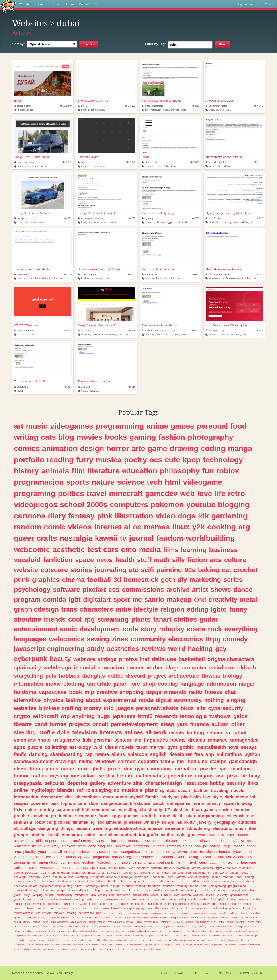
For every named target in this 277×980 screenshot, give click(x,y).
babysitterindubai (216, 162)
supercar (150, 166)
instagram (175, 917)
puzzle (35, 747)
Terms (244, 973)
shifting (23, 940)
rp (162, 790)
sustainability (65, 895)
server (52, 909)
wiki (98, 747)
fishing (249, 877)
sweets (110, 931)
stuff (144, 560)
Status (231, 973)
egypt (169, 222)
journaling (110, 570)
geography (225, 822)
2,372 (131, 162)
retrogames (81, 895)
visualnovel (48, 881)
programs (235, 909)
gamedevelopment (134, 724)
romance (218, 740)
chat (230, 692)
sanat (185, 917)
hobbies (69, 676)
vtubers (159, 846)
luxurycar (20, 218)
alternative (27, 700)
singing (236, 700)
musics (85, 927)
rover (28, 166)
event (180, 857)
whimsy (151, 822)
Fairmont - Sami (88, 157)
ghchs (98, 769)
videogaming (217, 886)
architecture (184, 676)
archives (63, 909)
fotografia (148, 835)
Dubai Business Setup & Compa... (100, 269)
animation (60, 448)
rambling (229, 931)
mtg (129, 913)
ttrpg (213, 639)
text (153, 881)
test (94, 549)
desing (238, 927)
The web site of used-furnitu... (161, 325)
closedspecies (82, 890)
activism (40, 816)
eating (50, 890)
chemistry (52, 846)
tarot (142, 747)
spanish (231, 803)
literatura (174, 846)
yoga (42, 852)
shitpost (65, 917)
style (217, 797)
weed (203, 862)
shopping (132, 692)
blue (211, 835)
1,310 (258, 162)
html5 (145, 716)
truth (111, 904)
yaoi (182, 724)
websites (25, 708)
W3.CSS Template (26, 325)
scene (196, 629)
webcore (84, 659)
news (105, 560)
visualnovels (119, 747)
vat (146, 278)
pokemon (167, 504)
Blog (199, 973)
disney (27, 922)
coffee (116, 676)
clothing (74, 684)
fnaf (144, 659)
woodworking (254, 945)
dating (52, 931)
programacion (39, 482)
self (126, 945)
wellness (198, 895)
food (239, 426)
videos (80, 527)
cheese (119, 936)
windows (105, 761)
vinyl (259, 922)
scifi (147, 570)
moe (47, 945)
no (116, 790)
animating (99, 936)
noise (30, 810)
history (26, 471)
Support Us (88, 4)
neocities (255, 913)
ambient (50, 895)
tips (249, 940)
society (205, 904)
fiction (197, 560)
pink (105, 516)
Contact (259, 973)
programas (148, 873)
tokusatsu (36, 949)
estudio (248, 904)
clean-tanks (22, 274)
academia (20, 886)
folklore (234, 913)
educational (125, 828)
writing (26, 437)
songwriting (40, 931)
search (216, 877)
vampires (24, 740)
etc (134, 570)
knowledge (92, 886)
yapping (38, 895)
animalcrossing (224, 927)
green (65, 873)
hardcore (182, 881)
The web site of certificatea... (224, 269)
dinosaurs (72, 835)
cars (111, 549)
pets (51, 676)
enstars (143, 881)
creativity (223, 599)
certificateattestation (218, 274)
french (121, 913)
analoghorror (154, 904)
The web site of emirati (93, 101)
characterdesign (164, 783)
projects (79, 724)
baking (209, 570)
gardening (229, 516)
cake (207, 945)
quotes (132, 899)
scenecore (85, 816)
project (157, 676)
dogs (187, 516)
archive (178, 589)
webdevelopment (33, 761)
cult (16, 940)
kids (99, 913)
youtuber (74, 927)
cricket (192, 877)
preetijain (84, 387)
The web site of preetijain (94, 381)
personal (212, 426)
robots (68, 769)
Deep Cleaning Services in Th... (99, 325)
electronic (222, 828)
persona (139, 862)
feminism (23, 822)
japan (121, 684)
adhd (17, 927)
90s (190, 570)
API (208, 973)
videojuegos (36, 504)
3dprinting (218, 862)
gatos (241, 716)
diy (182, 580)
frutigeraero (67, 740)
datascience (233, 940)
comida (55, 599)
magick (203, 931)
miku (103, 868)
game (157, 448)
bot (38, 913)
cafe (235, 841)
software (66, 589)
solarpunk (19, 936)
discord (136, 676)
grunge (21, 835)
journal (141, 538)
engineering (66, 649)
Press (218, 973)
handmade (78, 917)
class (136, 913)
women (169, 891)
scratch (242, 835)
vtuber (155, 668)
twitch (159, 803)
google (190, 922)
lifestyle (146, 609)
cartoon (127, 761)
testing (75, 700)
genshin (103, 740)
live (105, 913)
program (27, 599)
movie (53, 684)
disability (27, 931)
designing (48, 828)
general (235, 891)
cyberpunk (31, 659)
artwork (111, 877)
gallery (98, 783)
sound (128, 873)
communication (103, 917)
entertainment (36, 629)
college (215, 846)
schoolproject (106, 895)
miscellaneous (53, 940)
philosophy (180, 471)
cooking (221, 527)
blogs (173, 668)
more (154, 931)
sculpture (117, 886)
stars (93, 803)
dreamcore (52, 797)
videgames (19, 945)
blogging (234, 504)
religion (172, 609)
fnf (80, 790)
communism (104, 810)
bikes (112, 913)
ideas (244, 873)
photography (101, 166)
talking (67, 904)
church (36, 922)
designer (76, 936)
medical (208, 868)
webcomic (32, 549)
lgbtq (219, 609)
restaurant (97, 877)
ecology (89, 862)
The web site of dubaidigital (32, 381)
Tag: (155, 44)
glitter (73, 940)
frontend (219, 931)
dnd (200, 599)
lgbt (74, 599)
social (87, 668)
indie (123, 609)
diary (57, 516)
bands (112, 881)
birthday (251, 776)
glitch (221, 899)
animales (178, 873)
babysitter (218, 166)
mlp (89, 692)
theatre (23, 724)
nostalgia (76, 538)
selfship (47, 913)
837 (132, 218)
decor (224, 917)
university (222, 895)
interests (111, 732)
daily (211, 927)
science (131, 482)
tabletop (20, 868)
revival (130, 922)
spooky (184, 936)
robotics (43, 822)
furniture (168, 335)
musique (110, 936)
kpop (192, 460)
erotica (18, 904)
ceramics (144, 899)
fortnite (125, 776)
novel (64, 841)
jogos (52, 769)
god (192, 835)
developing (109, 940)
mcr (116, 852)
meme (102, 754)
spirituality (28, 668)
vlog (101, 846)
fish (87, 740)
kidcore (101, 881)
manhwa (135, 841)
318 (68, 387)
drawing (184, 448)
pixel (186, 797)
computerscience (135, 852)
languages (30, 639)
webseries (111, 899)
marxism (127, 927)
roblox (228, 471)
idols (247, 927)
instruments (136, 945)
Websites (25, 4)
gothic (187, 747)
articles (223, 913)
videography (24, 857)
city (218, 335)
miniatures (79, 945)
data (171, 790)
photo (44, 740)
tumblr (249, 852)
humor (21, 776)
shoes (46, 877)
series (233, 580)
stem (231, 936)
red (19, 949)
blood (92, 922)
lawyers (220, 110)
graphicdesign (36, 609)
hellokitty (186, 822)
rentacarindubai (24, 331)
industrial (240, 922)
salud (33, 868)
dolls (63, 732)
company (97, 278)
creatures (178, 931)
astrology (80, 747)
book (76, 692)
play (205, 913)
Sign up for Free (249, 4)
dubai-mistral (22, 106)
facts (28, 936)
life (220, 493)
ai (127, 527)
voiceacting (220, 909)
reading (60, 460)
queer (24, 538)
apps (20, 747)
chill (161, 881)
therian (181, 862)
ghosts (93, 904)
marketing (205, 580)
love (205, 493)
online (21, 790)
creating (71, 913)
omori (240, 828)
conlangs (166, 945)
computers (129, 504)
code (130, 629)
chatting (54, 873)
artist (200, 589)
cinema (73, 580)
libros (36, 769)
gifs (197, 797)
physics (53, 700)
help (227, 846)
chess (21, 769)
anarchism (108, 835)
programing (35, 493)
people (19, 873)
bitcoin (206, 857)
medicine (197, 761)
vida (93, 895)
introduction (26, 797)
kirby (91, 881)
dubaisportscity (215, 331)
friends (55, 619)
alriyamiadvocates (217, 106)
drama (196, 868)
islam (255, 927)
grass (183, 110)
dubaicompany (87, 274)
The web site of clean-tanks (32, 269)
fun (208, 471)
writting (140, 886)
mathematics (150, 776)
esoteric (41, 909)
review (105, 909)
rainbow (249, 936)
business (86, 278)
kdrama (181, 877)
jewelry (204, 822)
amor (108, 797)
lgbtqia (220, 868)
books (116, 437)
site (201, 708)
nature (103, 482)
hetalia (18, 922)
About (165, 973)
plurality (29, 852)
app (210, 754)
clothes (185, 619)
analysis (19, 881)
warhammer (122, 940)
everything (241, 629)
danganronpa (114, 803)
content (233, 917)
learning (194, 550)
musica (109, 460)
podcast (132, 816)
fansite (152, 797)
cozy (92, 846)
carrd (103, 776)
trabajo (26, 949)
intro (83, 769)
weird (177, 649)
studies (39, 945)
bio (180, 761)
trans (69, 609)
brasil (54, 835)
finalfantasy (138, 936)
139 (132, 387)
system (123, 740)
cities (152, 949)
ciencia (65, 949)
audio (121, 797)
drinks (103, 945)
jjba (214, 904)
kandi (166, 873)
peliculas (55, 783)
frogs (194, 891)
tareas (95, 945)
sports (105, 222)
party (193, 927)
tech (155, 482)
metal (249, 599)
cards (74, 909)
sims (150, 927)
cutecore (54, 570)
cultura (57, 877)
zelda (17, 931)
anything (83, 716)
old (216, 841)
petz (203, 886)
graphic (21, 816)
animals (55, 471)
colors (33, 886)
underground (38, 936)
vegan (66, 940)
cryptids (193, 899)
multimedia (164, 857)
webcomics (67, 639)
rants (122, 899)
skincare (156, 868)
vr (228, 733)
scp (102, 931)
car (27, 222)
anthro (119, 945)
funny (238, 609)
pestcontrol (215, 222)
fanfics (89, 917)
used (176, 335)
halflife (98, 940)
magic (246, 684)
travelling (102, 828)
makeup (179, 599)
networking (249, 891)
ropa (43, 873)
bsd (188, 873)
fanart (162, 619)
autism (220, 724)
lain (138, 740)
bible (122, 881)
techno (233, 862)
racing (132, 881)
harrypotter (39, 904)
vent (202, 835)
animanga (125, 877)
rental (35, 166)
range (21, 166)
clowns (206, 841)
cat (226, 570)
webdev (27, 841)
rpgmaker (122, 904)
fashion (172, 437)
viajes (94, 927)
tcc (136, 873)
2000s (97, 504)
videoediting (107, 862)
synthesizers (151, 922)
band (41, 724)
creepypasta (28, 783)
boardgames (204, 810)
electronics (186, 639)
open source (36, 973)
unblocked (123, 846)
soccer (135, 668)
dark (229, 797)
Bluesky (68, 973)
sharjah (46, 278)
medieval (223, 891)
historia (83, 852)
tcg (58, 949)
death (178, 816)
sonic (68, 629)
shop (149, 684)
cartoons (30, 516)
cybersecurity (226, 708)
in (210, 166)
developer (180, 754)
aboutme (28, 619)
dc (57, 868)
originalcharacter (249, 917)
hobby (217, 783)
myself (136, 797)
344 (259, 331)
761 (196, 218)
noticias (213, 913)
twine (90, 835)
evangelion (105, 927)
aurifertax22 (150, 274)
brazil (105, 886)
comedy (235, 639)
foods (104, 816)
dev (253, 828)
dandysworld (34, 917)
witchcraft (46, 716)
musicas (62, 927)
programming (120, 426)
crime (222, 922)
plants (141, 619)
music (37, 426)
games (182, 426)
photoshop (66, 945)
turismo (236, 881)
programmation (116, 922)
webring (201, 940)
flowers (211, 676)
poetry (136, 460)
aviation (186, 895)
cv (187, 891)
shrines (189, 909)
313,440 (66, 106)
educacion (111, 668)
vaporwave (53, 692)
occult (100, 724)
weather (47, 868)
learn (239, 877)
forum (113, 868)
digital (164, 700)
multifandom (230, 945)
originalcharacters (231, 659)
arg (244, 527)
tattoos (232, 868)
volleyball (235, 816)
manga (240, 448)
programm (87, 936)
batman (237, 904)
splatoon (137, 754)
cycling (204, 899)
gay (221, 649)
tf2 (167, 810)
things (67, 828)
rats (136, 891)
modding (161, 769)
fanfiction (58, 560)
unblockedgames (60, 922)
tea (110, 846)
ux (143, 904)
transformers (81, 841)
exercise (121, 931)
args (18, 852)
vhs (215, 873)
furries (58, 724)
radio (196, 692)
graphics (46, 580)
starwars (69, 846)
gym (172, 747)
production (62, 816)
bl (156, 816)
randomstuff (241, 931)
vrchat (251, 922)
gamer (66, 862)
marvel (157, 747)
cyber (237, 852)
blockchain (179, 904)
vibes (194, 931)
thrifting (195, 881)
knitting (195, 733)
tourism (21, 110)
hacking (200, 649)
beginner (147, 945)
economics (79, 873)
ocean (184, 790)
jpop (122, 841)
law (207, 797)
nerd (192, 862)
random (28, 527)
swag (247, 803)
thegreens (85, 331)
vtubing (61, 931)
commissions (143, 589)
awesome (175, 828)
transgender (244, 740)
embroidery (143, 931)
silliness (239, 936)
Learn (70, 4)
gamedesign (243, 761)
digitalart (97, 599)
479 (196, 331)
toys (233, 747)
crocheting (54, 904)
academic (66, 899)
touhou (39, 776)
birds (187, 708)
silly (179, 560)
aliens (118, 754)
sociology (20, 877)
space (84, 560)
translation (208, 852)
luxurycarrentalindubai (91, 218)
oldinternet (214, 936)
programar (101, 857)
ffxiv (18, 810)
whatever (180, 852)
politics (71, 493)
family (167, 761)
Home (146, 157)
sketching (81, 877)
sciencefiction (141, 895)
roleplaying (98, 790)
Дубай (18, 101)
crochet (246, 570)
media (150, 549)
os (121, 917)
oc (137, 527)
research (166, 716)
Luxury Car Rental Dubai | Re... (99, 213)
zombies (82, 940)
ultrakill (154, 917)
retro (237, 493)
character (177, 909)
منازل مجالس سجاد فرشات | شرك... (229, 213)
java (151, 862)
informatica (28, 684)
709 (68, 274)
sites (176, 895)
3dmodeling (198, 828)
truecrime (245, 868)
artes (101, 873)
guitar (209, 619)
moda (146, 700)
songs (168, 822)
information (221, 684)
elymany (148, 218)
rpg (90, 619)
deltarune (164, 659)
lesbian (83, 828)
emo (129, 549)
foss (213, 899)
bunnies (242, 810)
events (177, 733)
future (139, 922)
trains (188, 846)
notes (95, 909)
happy (151, 940)
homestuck (141, 580)
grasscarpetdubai (152, 106)
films (171, 550)
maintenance (109, 335)
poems (178, 740)
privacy (214, 803)
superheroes (203, 909)
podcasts (31, 873)
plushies (181, 810)
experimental (120, 700)
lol (253, 797)
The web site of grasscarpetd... (162, 101)
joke (187, 931)
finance (200, 724)
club (88, 945)
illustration (134, 516)
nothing (214, 700)
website (26, 570)
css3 (158, 927)
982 (68, 218)
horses (225, 852)
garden (135, 904)
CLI (190, 973)
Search (41, 4)
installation (156, 110)
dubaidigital (22, 387)
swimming (183, 868)
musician (198, 945)
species (145, 913)
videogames (72, 426)
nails (27, 904)
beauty (60, 659)
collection (68, 857)
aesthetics (123, 649)
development (100, 629)
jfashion (201, 790)
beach (176, 936)
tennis (194, 886)
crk (115, 917)
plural (78, 886)
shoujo (131, 931)
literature (103, 471)
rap (89, 754)
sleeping (25, 732)
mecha (74, 949)
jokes (111, 945)
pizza (233, 776)
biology (232, 676)
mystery (59, 776)
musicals (132, 790)
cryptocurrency (160, 913)
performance (86, 913)
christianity (151, 810)
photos (128, 659)
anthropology (36, 899)
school (72, 504)
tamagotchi (254, 931)
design (92, 448)
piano (151, 790)
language (192, 684)
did (129, 890)
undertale (99, 684)
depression (118, 890)
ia (174, 922)
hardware (249, 862)
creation (158, 891)
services (96, 335)
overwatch (134, 940)
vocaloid (27, 560)
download (93, 949)
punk (22, 580)
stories (81, 570)
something (165, 931)
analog (68, 886)
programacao (237, 886)
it (75, 668)
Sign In (270, 4)
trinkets (169, 868)
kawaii (106, 538)
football (99, 580)
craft (147, 816)
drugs (27, 895)
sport (122, 599)
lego (87, 857)
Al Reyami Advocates (220, 101)
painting (169, 570)
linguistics (156, 740)
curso (129, 886)
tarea (156, 945)
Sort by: (19, 44)
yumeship (20, 899)
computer (194, 668)
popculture (180, 776)
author (68, 877)
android (129, 835)
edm (170, 877)
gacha (155, 895)
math (162, 560)
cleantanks (23, 278)
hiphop (68, 803)
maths (167, 835)
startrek (244, 913)
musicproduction (24, 913)
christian (168, 886)
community (148, 639)
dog (128, 769)
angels (234, 873)
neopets (150, 936)
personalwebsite (157, 708)
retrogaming (121, 857)
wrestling (128, 810)
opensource (71, 868)
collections (195, 936)
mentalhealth (211, 747)
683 (132, 274)
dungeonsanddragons (184, 940)
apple (127, 917)
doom (251, 846)
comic (55, 527)
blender (66, 790)
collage (28, 828)
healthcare (158, 877)
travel (97, 493)
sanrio (154, 599)
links (253, 783)
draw (194, 852)
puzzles (209, 769)
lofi (145, 949)
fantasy (81, 516)
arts (216, 560)
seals (145, 917)
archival (30, 945)
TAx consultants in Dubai (158, 269)
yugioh (83, 949)
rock (215, 629)
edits (118, 949)
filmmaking (84, 822)
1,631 (195, 162)
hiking (86, 761)
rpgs (117, 816)
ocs (156, 460)
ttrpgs (154, 692)
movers (237, 222)
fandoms (25, 692)
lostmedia (165, 922)
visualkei (65, 936)
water (90, 899)
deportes (77, 783)
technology (223, 460)
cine (82, 803)
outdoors (247, 822)
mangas (146, 891)
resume (215, 733)
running (46, 810)
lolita (230, 835)
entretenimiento (163, 936)
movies (90, 437)
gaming (143, 437)
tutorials (256, 899)
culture (235, 560)
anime (157, 426)
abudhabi (35, 278)
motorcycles (213, 940)
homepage (141, 877)
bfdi (86, 810)
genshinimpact (239, 895)
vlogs (45, 922)
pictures (62, 822)
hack (223, 940)
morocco (149, 222)
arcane (138, 949)
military (203, 927)
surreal (204, 891)
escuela (52, 857)
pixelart (94, 589)
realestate (94, 391)
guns (150, 909)
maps (92, 873)
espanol (242, 945)
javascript (29, 649)
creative (107, 692)
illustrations (162, 909)
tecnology (187, 945)
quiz (46, 927)
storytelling (28, 676)
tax (165, 278)
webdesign (58, 668)
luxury (174, 166)
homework (21, 890)
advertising (140, 927)
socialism (90, 868)
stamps (218, 761)
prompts (33, 940)
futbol (240, 733)
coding (213, 448)
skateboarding (66, 754)
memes (157, 527)
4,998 (258, 106)
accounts (93, 110)
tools (180, 835)
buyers (158, 335)
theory (30, 909)
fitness (213, 692)
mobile (210, 895)
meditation (196, 917)
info (109, 708)
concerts (19, 909)
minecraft (126, 493)
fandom (170, 538)
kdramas (194, 904)
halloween (250, 881)
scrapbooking (178, 899)
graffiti (18, 895)
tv (123, 538)
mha (210, 931)
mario (193, 841)
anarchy (244, 899)
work (160, 732)
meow (242, 797)
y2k (198, 527)
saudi (184, 222)
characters (97, 609)
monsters (142, 868)
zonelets (39, 803)
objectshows (88, 797)
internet (108, 527)
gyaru (142, 769)
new (53, 927)
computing (142, 846)
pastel (218, 857)
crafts (47, 538)
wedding (182, 886)
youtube (201, 504)
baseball (55, 852)
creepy (70, 852)
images (238, 846)
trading (20, 862)
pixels (114, 769)
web (187, 493)
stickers (247, 841)
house (180, 922)
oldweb (246, 668)
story (149, 629)
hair (213, 891)
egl (42, 890)
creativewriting (79, 922)
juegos (125, 708)
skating (192, 857)
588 (259, 274)
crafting (71, 708)
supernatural (48, 862)
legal (211, 110)
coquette (148, 761)
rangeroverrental (24, 162)
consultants (156, 278)
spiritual (168, 940)
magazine (52, 899)
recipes (21, 803)
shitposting (101, 890)
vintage (107, 659)
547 (68, 331)
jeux (143, 940)
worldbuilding (210, 538)
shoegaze (54, 917)
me (137, 599)
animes (134, 732)
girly (249, 857)
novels (238, 790)
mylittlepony (202, 922)
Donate (179, 973)
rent (32, 335)
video (165, 516)
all (149, 732)
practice (85, 909)
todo (49, 936)
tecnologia (193, 716)
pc (205, 846)
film (78, 471)
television (85, 732)
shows (221, 589)
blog (66, 437)
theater (172, 841)
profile (46, 732)
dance (243, 589)
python (252, 754)
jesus (225, 841)
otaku (99, 899)
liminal (115, 909)
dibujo (42, 940)
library (180, 891)
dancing (38, 754)
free (199, 754)
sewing (98, 639)
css (114, 589)
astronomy (188, 700)
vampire (186, 913)
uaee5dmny (213, 218)
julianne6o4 (149, 162)
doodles (26, 927)
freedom (34, 877)
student (38, 835)
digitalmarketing (50, 886)
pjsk (55, 803)
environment (154, 841)
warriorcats (234, 857)
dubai (30, 110)
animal (136, 917)
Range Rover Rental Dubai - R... (35, 157)
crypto (22, 716)
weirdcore (222, 668)
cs (45, 917)
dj (80, 857)
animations (229, 754)
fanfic (20, 754)
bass (205, 936)
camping (175, 913)
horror (118, 448)
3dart (168, 904)
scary (34, 890)
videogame (203, 482)
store (82, 846)
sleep (167, 724)
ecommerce (151, 828)
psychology (32, 589)
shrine (226, 810)
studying (170, 797)
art (19, 426)
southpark (165, 862)
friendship (154, 886)
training (101, 922)
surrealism (114, 873)
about (93, 700)
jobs (257, 936)
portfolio (29, 460)
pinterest (133, 822)
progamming (210, 816)
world (224, 873)
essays (249, 747)
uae (91, 166)
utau (191, 816)
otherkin (228, 877)
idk (203, 516)
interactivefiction (89, 931)
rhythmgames (211, 917)
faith (243, 940)
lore (135, 684)
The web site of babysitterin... (225, 157)
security (236, 783)
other (238, 724)
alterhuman (123, 895)
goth (168, 580)
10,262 (130, 106)
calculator (73, 931)
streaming (113, 619)
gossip (159, 940)
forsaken (59, 913)
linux (181, 527)
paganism (168, 927)
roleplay (172, 629)
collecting (56, 747)
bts (16, 841)
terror (164, 899)
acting (111, 841)
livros (31, 862)
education (139, 471)
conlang (126, 909)
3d (117, 580)
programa (63, 890)
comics (27, 448)
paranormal (68, 810)
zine (138, 783)
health (125, 560)
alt (16, 828)
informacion (250, 909)
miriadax (37, 927)
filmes (37, 846)
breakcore (140, 803)
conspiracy (78, 881)
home (198, 803)
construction (161, 852)
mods (155, 899)
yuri (224, 769)
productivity (49, 949)
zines (120, 639)
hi (209, 873)
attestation (214, 278)
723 (259, 218)
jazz (183, 841)
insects (124, 862)
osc (220, 776)
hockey (204, 877)
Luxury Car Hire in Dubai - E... (34, 213)
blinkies (49, 708)
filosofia (55, 945)
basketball (192, 659)
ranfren (110, 949)
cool (75, 619)
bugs (103, 716)
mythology (42, 790)
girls (39, 841)
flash (40, 857)
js (158, 873)
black (128, 936)
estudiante (210, 881)
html (173, 482)
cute (172, 460)
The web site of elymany (158, 213)
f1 (109, 852)
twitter (117, 927)
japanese (124, 716)
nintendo (175, 692)
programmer (143, 857)
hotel (102, 949)
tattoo (103, 904)
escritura (176, 945)
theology (79, 899)
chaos (164, 917)
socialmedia (109, 822)
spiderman (20, 917)
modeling (199, 873)
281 (196, 106)
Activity (56, 4)
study (96, 649)
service (224, 881)
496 (132, 331)
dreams (197, 740)
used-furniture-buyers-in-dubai (159, 331)
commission (182, 927)
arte (138, 448)
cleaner (225, 335)
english (158, 754)
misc (220, 835)
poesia (196, 913)
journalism (185, 769)
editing (198, 609)
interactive (83, 776)
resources (196, 783)
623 (196, 274)
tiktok (123, 868)
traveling (220, 790)
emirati (83, 106)
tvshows (220, 716)
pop (198, 846)
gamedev (161, 493)
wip (65, 716)
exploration (217, 945)
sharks (99, 841)
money (93, 708)
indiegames (179, 803)
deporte (51, 841)
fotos (224, 936)
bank (84, 110)
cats (48, 437)
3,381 (67, 162)
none (165, 816)
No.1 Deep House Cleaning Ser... (228, 325)
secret (126, 949)
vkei (69, 797)
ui (132, 949)
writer (83, 904)
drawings (66, 761)
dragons (204, 776)
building (232, 899)
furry (85, 460)
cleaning (227, 222)
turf (147, 110)
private (159, 949)
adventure (119, 783)
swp (82, 162)
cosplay (168, 684)
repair (56, 936)
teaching (241, 769)
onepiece (224, 904)
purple (170, 881)
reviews (154, 649)
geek (214, 922)
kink (91, 940)
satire (230, 922)
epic (77, 862)
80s (253, 835)
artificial (175, 110)
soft (75, 904)
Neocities (18, 973)
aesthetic (69, 549)
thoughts (94, 676)
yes (131, 868)
